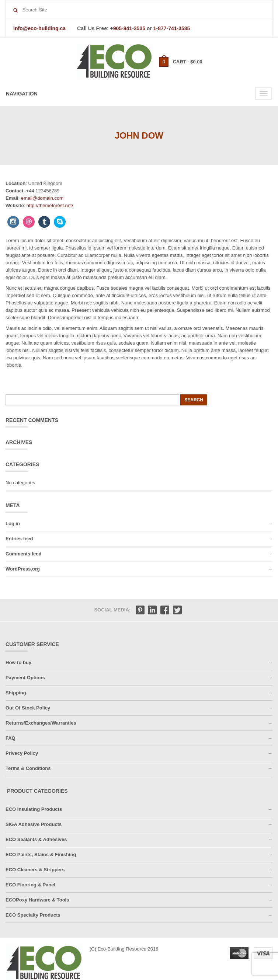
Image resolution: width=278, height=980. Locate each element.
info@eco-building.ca (39, 28)
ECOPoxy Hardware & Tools (37, 900)
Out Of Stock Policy (28, 708)
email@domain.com (42, 198)
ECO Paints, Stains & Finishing (41, 855)
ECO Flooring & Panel (30, 885)
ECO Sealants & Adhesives (36, 839)
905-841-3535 (129, 28)
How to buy (18, 662)
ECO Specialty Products (33, 915)
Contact (14, 191)
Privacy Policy (22, 753)
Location (15, 183)
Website (15, 205)
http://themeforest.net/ (50, 205)
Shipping (16, 693)
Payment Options (25, 678)
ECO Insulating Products (34, 809)
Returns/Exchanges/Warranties (41, 723)
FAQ (11, 738)
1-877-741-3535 (172, 28)
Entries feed (19, 539)
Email (12, 198)
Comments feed (24, 554)
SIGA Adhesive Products (34, 824)
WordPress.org (23, 569)
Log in (13, 524)
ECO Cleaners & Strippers (35, 870)
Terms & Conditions (28, 768)
